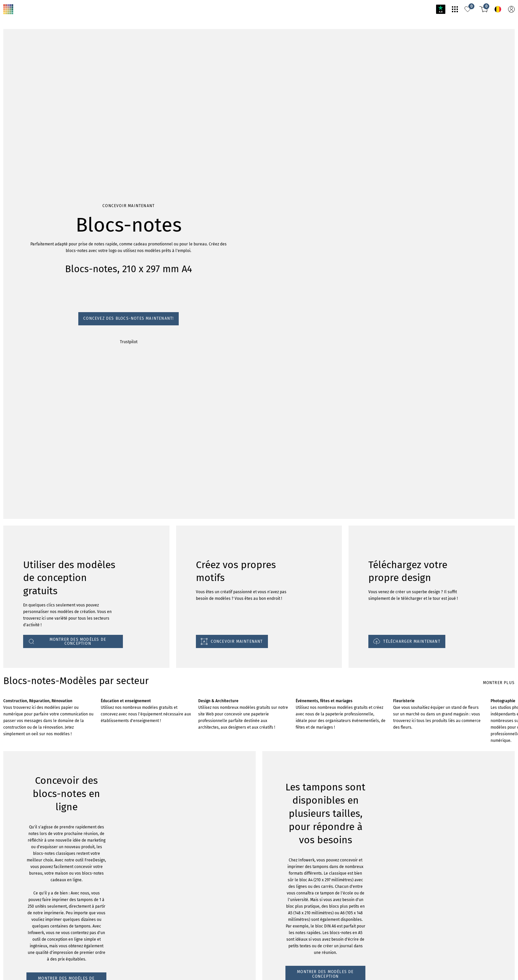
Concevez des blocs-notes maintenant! (41, 88)
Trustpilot (10, 94)
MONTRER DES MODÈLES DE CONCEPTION (49, 664)
